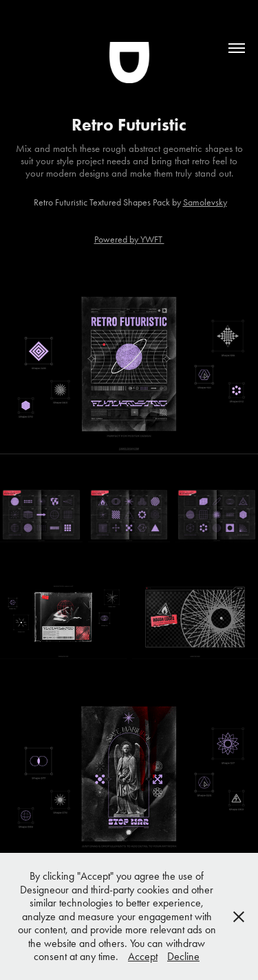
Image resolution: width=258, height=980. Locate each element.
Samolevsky (205, 202)
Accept (143, 956)
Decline (183, 956)
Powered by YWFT (129, 240)
